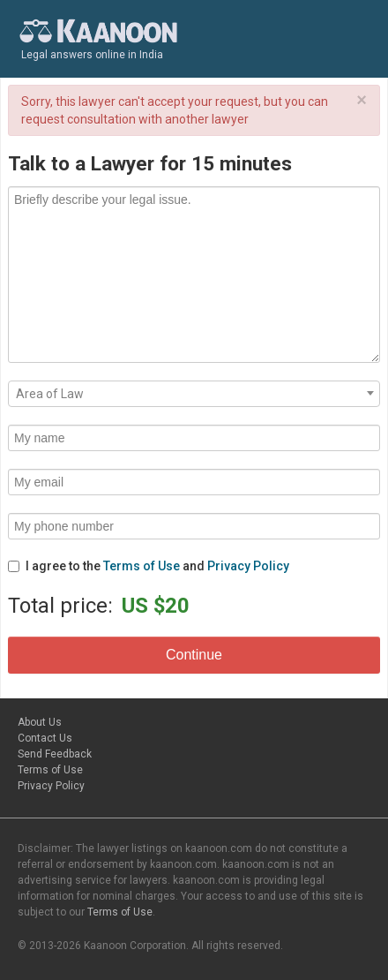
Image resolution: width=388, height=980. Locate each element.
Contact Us (45, 738)
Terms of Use (142, 566)
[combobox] (194, 394)
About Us (40, 722)
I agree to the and (149, 566)
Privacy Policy (248, 566)
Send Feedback (55, 754)
